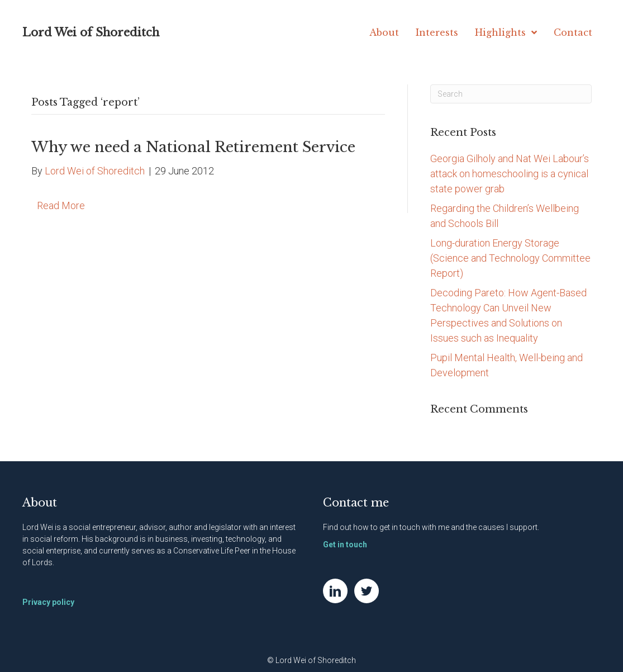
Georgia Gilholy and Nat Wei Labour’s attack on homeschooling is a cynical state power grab (510, 174)
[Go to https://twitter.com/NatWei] (367, 591)
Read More (61, 205)
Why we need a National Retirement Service (193, 147)
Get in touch (345, 545)
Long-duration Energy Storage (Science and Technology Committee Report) (510, 258)
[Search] (511, 94)
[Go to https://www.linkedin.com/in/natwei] (335, 591)
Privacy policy (48, 602)
